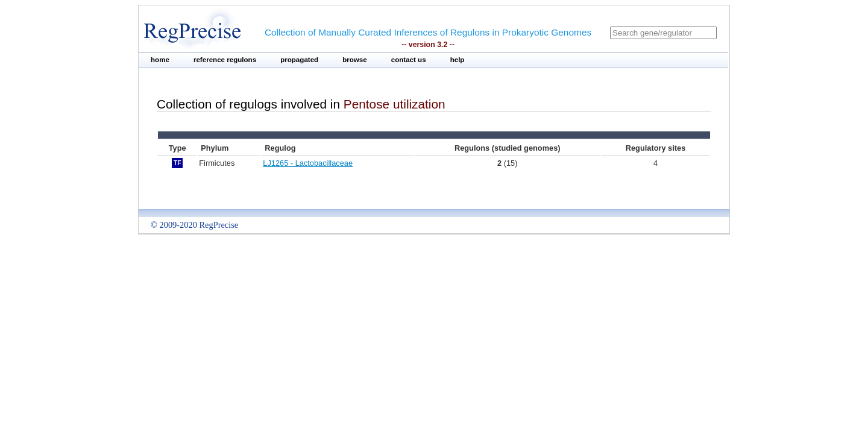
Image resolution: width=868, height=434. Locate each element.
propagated (299, 60)
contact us (409, 60)
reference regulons (225, 60)
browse (355, 60)
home (160, 60)
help (458, 60)
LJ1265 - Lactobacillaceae (308, 163)
